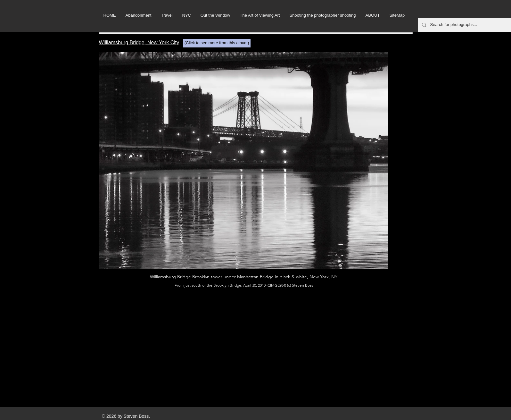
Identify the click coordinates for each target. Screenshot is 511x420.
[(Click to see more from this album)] (217, 43)
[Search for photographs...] (466, 25)
